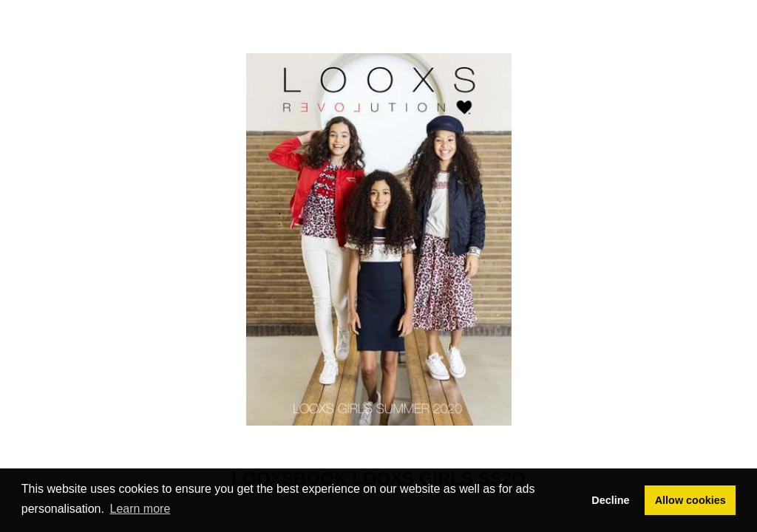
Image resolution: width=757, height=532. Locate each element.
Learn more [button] (140, 509)
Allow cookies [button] (690, 500)
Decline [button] (610, 500)
